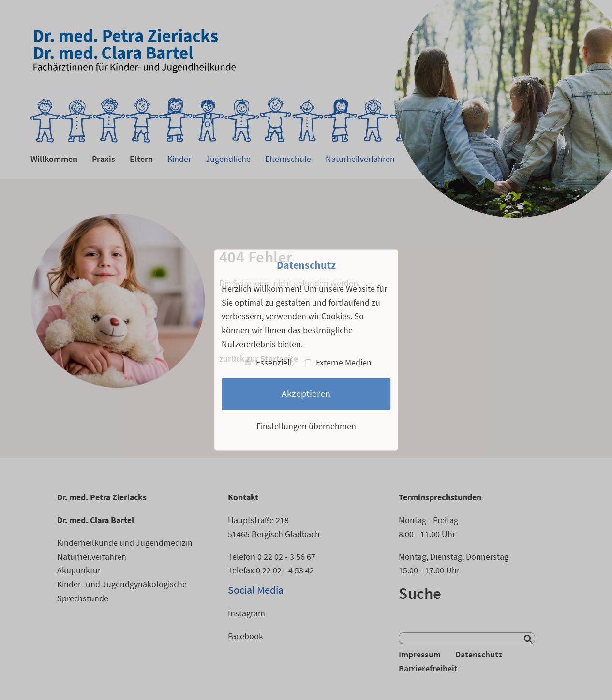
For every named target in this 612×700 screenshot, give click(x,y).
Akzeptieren (306, 394)
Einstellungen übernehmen (306, 426)
